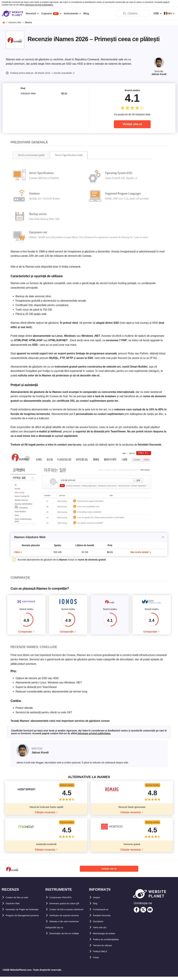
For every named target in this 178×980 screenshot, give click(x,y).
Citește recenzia (45, 816)
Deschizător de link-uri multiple (69, 943)
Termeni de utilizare (105, 949)
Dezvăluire (100, 925)
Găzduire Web (15, 907)
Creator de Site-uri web (20, 901)
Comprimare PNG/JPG (64, 901)
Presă (97, 961)
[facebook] (137, 913)
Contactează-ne (103, 913)
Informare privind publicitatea (39, 5)
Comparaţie (25, 633)
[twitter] (143, 913)
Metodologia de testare (108, 937)
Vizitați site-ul (132, 124)
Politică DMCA (102, 955)
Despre (98, 901)
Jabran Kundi (159, 74)
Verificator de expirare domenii (69, 925)
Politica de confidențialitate (110, 943)
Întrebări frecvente (105, 919)
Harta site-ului (102, 931)
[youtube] (150, 913)
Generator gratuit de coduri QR (69, 907)
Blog (96, 907)
